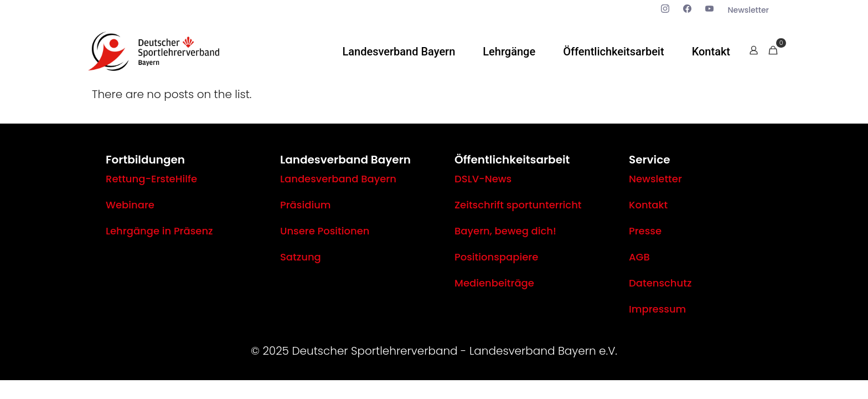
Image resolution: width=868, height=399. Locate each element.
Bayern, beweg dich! (505, 231)
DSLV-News (483, 179)
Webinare (130, 205)
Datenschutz (660, 283)
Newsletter (655, 179)
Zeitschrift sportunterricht (518, 205)
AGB (639, 257)
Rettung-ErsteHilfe (151, 179)
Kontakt (648, 205)
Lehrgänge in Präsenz (159, 231)
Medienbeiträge (494, 283)
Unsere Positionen (325, 231)
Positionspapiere (496, 257)
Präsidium (306, 205)
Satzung (301, 257)
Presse (645, 231)
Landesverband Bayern (338, 179)
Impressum (657, 309)
